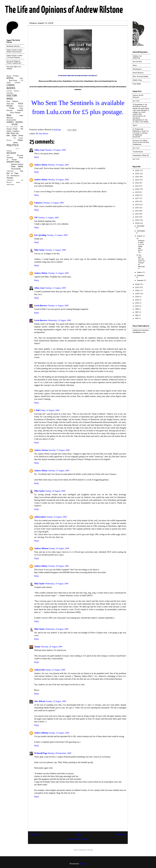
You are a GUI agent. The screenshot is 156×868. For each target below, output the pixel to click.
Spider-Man (137, 80)
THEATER (10, 171)
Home (78, 834)
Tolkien (10, 178)
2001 (137, 306)
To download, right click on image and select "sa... (141, 245)
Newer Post (35, 834)
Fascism (21, 106)
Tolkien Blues (138, 152)
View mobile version (78, 839)
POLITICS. (13, 145)
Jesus (135, 65)
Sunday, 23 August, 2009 (55, 670)
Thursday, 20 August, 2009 (52, 647)
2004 (137, 297)
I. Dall (37, 410)
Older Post (121, 834)
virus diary (10, 185)
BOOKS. (10, 78)
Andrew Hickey (41, 165)
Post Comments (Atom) (83, 850)
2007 (137, 287)
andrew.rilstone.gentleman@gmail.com (141, 331)
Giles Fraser (15, 113)
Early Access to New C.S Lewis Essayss (14, 56)
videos (18, 182)
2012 (137, 214)
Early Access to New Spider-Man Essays (14, 51)
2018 (137, 195)
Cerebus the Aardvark (137, 57)
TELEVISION (16, 169)
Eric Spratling (40, 235)
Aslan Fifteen (12, 76)
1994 (137, 315)
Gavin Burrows (41, 306)
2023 (137, 180)
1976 (137, 318)
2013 (137, 211)
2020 (137, 189)
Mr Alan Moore (42, 134)
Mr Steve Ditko (15, 136)
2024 (137, 177)
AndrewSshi (39, 670)
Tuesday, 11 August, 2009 (53, 203)
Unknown (38, 203)
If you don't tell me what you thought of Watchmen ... (141, 262)
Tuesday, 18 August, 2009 (58, 566)
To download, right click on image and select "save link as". (78, 75)
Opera (16, 143)
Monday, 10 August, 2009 (55, 150)
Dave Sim (10, 104)
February (141, 275)
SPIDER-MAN (13, 162)
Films (12, 108)
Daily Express (12, 101)
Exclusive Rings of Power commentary (14, 62)
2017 (137, 198)
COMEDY (17, 83)
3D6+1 (135, 125)
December (141, 226)
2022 (137, 183)
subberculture (40, 517)
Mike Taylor (39, 250)
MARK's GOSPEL (15, 122)
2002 (137, 303)
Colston (10, 93)
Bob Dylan (13, 80)
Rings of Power (15, 159)
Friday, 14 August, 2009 (50, 410)
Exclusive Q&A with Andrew (14, 68)
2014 (137, 208)
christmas (10, 180)
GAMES (20, 110)
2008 (138, 284)
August (140, 236)
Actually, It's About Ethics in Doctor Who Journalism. (141, 142)
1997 (137, 312)
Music (20, 140)
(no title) (136, 101)
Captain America (13, 91)
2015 (137, 205)
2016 (137, 201)
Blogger (83, 864)
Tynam (37, 647)
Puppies (9, 151)
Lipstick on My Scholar (138, 96)
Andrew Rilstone (41, 548)
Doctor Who (137, 62)
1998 (137, 309)
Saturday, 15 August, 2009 (59, 450)
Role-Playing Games (140, 76)
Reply (37, 157)
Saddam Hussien (17, 164)
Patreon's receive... (14, 46)
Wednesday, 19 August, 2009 (57, 584)
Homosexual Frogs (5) (141, 155)
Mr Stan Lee (12, 133)
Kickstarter (11, 120)
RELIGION (11, 153)
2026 (137, 170)
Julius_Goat (39, 150)
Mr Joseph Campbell (15, 130)
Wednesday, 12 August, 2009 (59, 320)
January (140, 280)
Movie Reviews (138, 73)
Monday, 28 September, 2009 (60, 753)
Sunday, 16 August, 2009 (55, 491)
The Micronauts (13, 176)
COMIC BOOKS (11, 87)
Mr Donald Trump (15, 128)
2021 (137, 186)
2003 (137, 300)
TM (36, 218)
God (9, 115)
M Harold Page (41, 753)
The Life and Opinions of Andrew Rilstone (64, 10)
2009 (137, 223)
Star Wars (17, 166)
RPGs (8, 155)
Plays (17, 149)
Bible (21, 78)
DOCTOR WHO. (12, 97)
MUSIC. (15, 124)
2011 (137, 217)
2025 (137, 174)
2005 (138, 294)
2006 (138, 290)
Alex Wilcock (40, 701)
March (140, 272)
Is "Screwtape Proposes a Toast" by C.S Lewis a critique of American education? (141, 133)
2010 (137, 220)
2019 (137, 192)
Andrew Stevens (41, 450)
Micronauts (137, 69)
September (141, 231)
